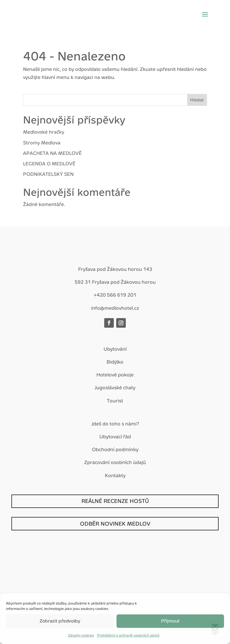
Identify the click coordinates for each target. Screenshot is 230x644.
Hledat (197, 100)
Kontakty (115, 476)
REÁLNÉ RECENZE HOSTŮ (115, 501)
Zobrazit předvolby (60, 621)
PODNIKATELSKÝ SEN (48, 174)
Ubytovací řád (115, 437)
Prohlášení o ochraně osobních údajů (128, 635)
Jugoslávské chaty (115, 388)
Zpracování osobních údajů (115, 462)
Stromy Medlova (42, 143)
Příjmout (170, 621)
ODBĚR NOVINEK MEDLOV (115, 524)
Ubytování (115, 349)
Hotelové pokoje (115, 375)
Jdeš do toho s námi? (115, 424)
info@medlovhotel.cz (115, 308)
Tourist (115, 401)
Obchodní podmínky (115, 450)
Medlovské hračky (44, 132)
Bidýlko (115, 362)
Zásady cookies (81, 635)
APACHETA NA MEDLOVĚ (52, 153)
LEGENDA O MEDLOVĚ (49, 164)
